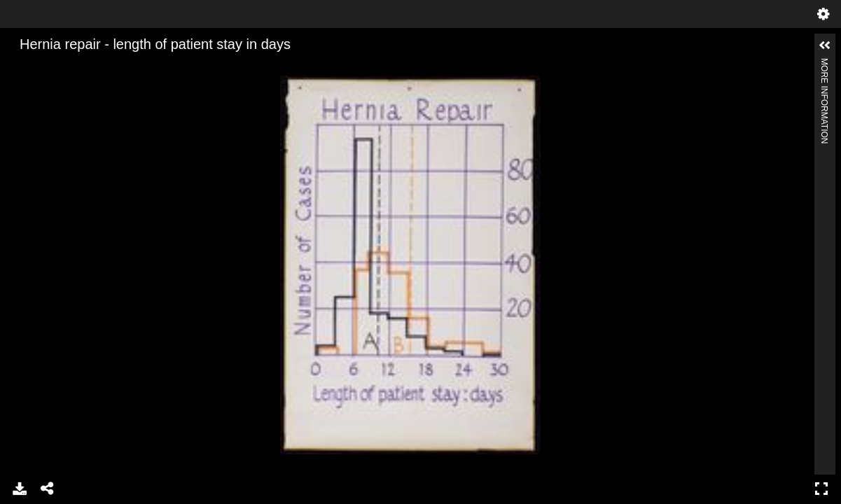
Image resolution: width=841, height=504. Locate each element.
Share (48, 489)
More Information (824, 64)
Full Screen (821, 489)
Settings (823, 14)
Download (20, 489)
